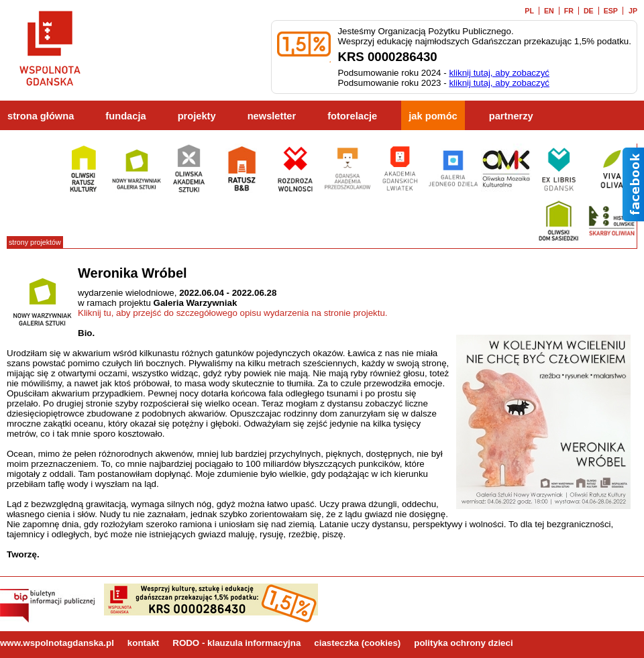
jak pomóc (433, 116)
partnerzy (511, 116)
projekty (197, 116)
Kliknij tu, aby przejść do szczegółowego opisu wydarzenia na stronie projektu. (233, 313)
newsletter (272, 116)
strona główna (41, 116)
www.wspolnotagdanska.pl (57, 643)
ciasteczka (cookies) (357, 643)
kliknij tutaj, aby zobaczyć (499, 73)
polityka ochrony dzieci (463, 643)
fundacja (125, 116)
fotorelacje (352, 116)
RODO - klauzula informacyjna (236, 643)
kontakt (143, 643)
